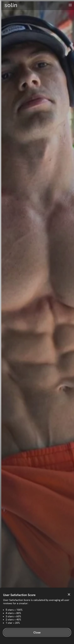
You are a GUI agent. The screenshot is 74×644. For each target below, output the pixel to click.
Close (37, 632)
